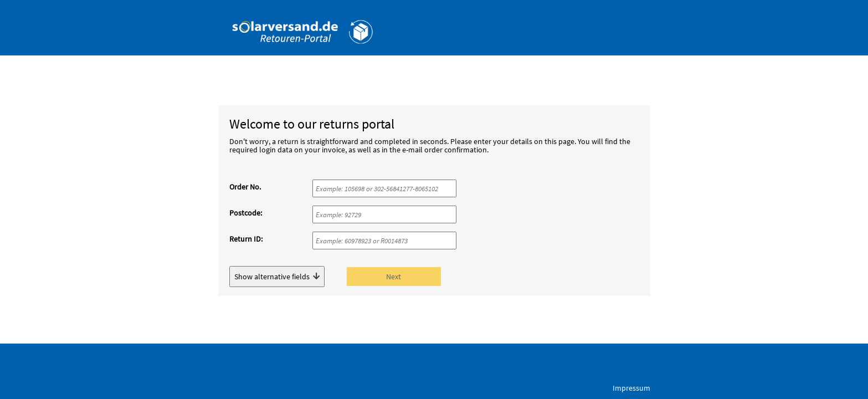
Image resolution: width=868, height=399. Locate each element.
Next (394, 277)
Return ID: (246, 239)
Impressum (631, 388)
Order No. (245, 187)
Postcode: (246, 213)
